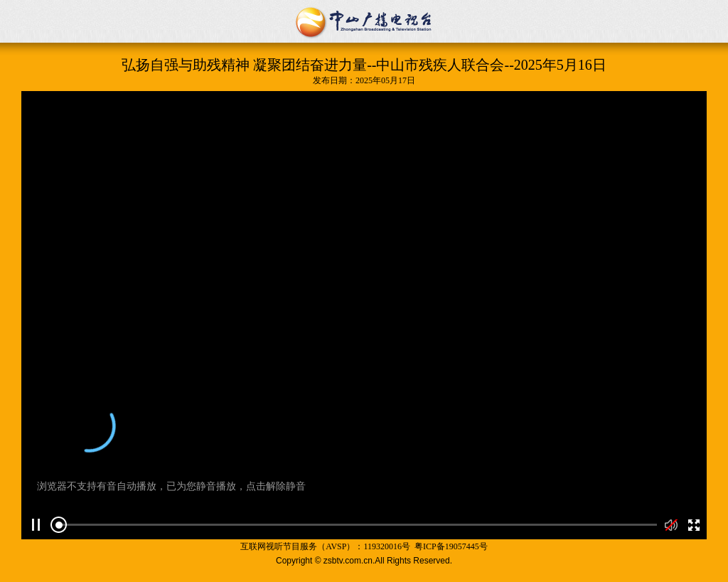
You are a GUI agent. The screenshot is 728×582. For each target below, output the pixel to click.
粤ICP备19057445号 (451, 546)
